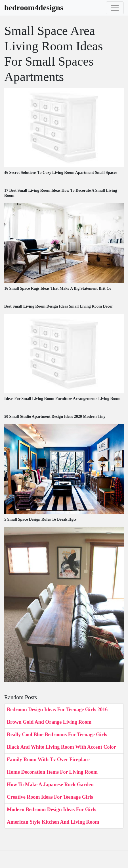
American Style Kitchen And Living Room (53, 822)
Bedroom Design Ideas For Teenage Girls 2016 (57, 710)
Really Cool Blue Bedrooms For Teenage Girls (57, 735)
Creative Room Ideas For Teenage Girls (50, 797)
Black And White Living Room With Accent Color (61, 747)
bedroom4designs (34, 8)
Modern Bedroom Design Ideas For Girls (52, 809)
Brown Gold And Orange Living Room (49, 722)
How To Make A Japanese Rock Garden (50, 784)
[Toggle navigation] (115, 8)
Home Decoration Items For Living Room (52, 772)
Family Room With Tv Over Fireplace (48, 759)
